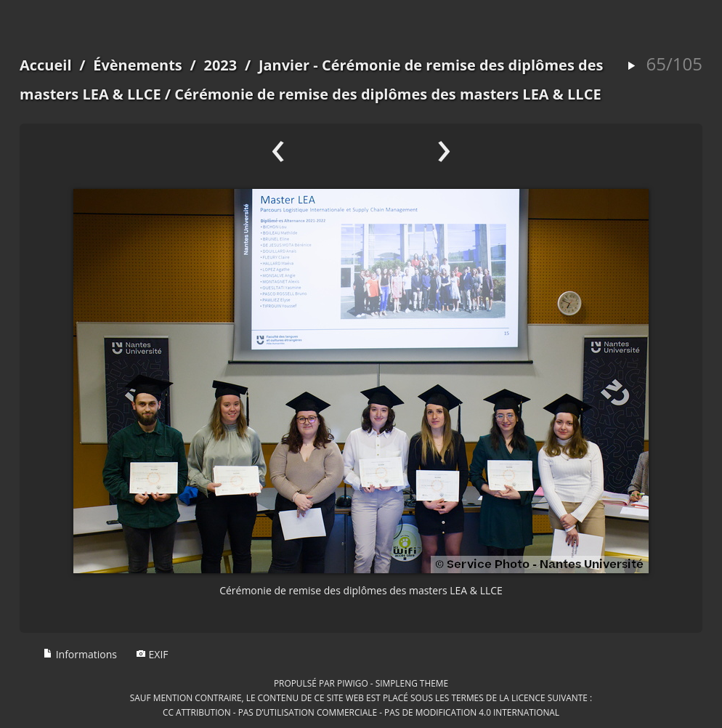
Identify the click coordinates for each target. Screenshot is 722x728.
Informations (80, 654)
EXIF (152, 654)
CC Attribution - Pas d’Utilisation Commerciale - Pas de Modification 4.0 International (361, 712)
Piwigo (353, 683)
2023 (220, 65)
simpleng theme (412, 683)
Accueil (46, 65)
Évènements (138, 65)
